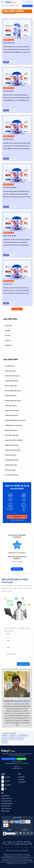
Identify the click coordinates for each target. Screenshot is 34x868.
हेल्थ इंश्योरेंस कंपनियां (6, 801)
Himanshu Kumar (22, 701)
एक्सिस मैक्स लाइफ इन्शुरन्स (12, 445)
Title (8, 647)
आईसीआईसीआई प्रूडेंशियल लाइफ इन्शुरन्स (15, 420)
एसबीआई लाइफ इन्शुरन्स (11, 465)
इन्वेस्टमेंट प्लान (8, 345)
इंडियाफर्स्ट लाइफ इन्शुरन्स (11, 430)
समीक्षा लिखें (23, 843)
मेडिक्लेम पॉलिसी (5, 811)
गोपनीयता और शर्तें (11, 843)
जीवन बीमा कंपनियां (6, 806)
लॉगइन (31, 844)
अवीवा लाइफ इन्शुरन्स (10, 371)
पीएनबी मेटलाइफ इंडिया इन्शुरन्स (13, 450)
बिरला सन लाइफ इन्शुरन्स (11, 386)
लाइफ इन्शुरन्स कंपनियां (23, 736)
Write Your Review (12, 654)
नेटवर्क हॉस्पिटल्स (5, 796)
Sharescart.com (8, 844)
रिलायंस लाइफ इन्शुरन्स (11, 455)
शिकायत (26, 844)
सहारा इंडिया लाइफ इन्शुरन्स (12, 460)
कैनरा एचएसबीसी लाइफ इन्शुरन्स (13, 391)
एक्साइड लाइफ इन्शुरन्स (11, 406)
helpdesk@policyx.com (12, 763)
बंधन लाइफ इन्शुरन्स (10, 366)
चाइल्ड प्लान (8, 340)
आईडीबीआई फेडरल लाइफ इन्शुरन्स (13, 425)
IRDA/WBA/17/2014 (8, 856)
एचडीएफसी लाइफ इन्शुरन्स (11, 415)
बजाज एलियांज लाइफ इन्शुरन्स (12, 376)
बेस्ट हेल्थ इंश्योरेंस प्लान (7, 798)
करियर (14, 841)
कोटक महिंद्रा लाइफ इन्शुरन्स (12, 435)
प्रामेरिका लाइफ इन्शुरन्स (11, 396)
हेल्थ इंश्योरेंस (21, 777)
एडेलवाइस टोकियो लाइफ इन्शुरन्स (13, 401)
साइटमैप (4, 843)
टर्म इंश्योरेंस (8, 331)
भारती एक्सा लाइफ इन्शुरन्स (12, 381)
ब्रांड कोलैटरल (20, 841)
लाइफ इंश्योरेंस (8, 326)
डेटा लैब (17, 843)
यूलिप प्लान (5, 742)
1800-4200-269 (25, 763)
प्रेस (4, 841)
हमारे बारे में (9, 841)
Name (8, 634)
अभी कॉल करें (29, 2)
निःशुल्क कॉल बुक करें (9, 759)
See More (17, 309)
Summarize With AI (27, 6)
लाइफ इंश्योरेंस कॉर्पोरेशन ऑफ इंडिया (14, 440)
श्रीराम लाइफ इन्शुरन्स (10, 470)
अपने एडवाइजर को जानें (18, 844)
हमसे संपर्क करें (27, 841)
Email (8, 641)
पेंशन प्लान (7, 335)
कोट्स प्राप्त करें (17, 517)
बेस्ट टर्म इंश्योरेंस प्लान (6, 809)
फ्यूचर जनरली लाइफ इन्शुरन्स (12, 411)
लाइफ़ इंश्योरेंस (12, 736)
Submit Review (17, 569)
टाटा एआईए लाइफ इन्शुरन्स (12, 475)
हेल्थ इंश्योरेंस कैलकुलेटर (7, 804)
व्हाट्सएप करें (22, 759)
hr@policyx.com (17, 768)
